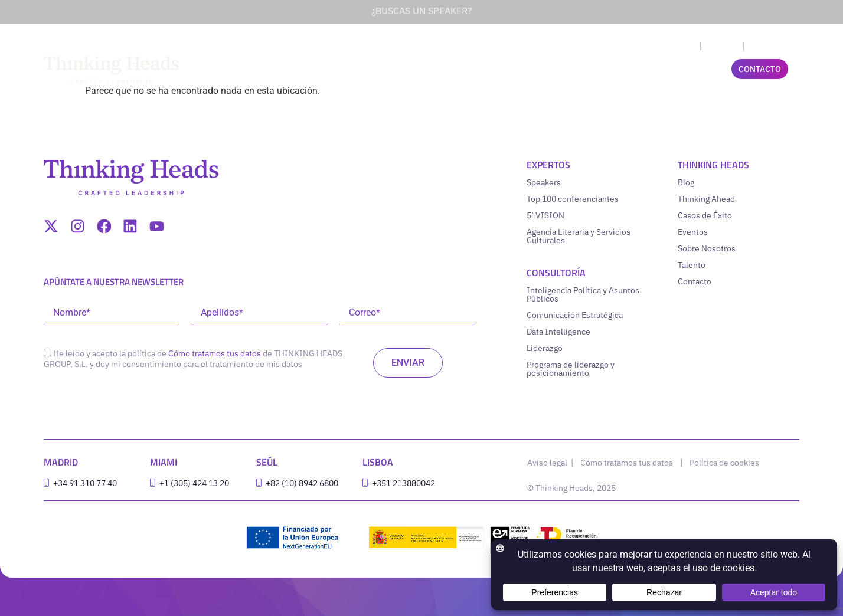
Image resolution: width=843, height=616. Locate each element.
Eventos (693, 232)
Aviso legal (548, 463)
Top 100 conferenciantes (573, 199)
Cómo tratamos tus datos (215, 353)
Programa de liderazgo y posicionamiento (571, 369)
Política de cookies (724, 463)
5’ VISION (545, 215)
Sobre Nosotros (707, 248)
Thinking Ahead (706, 199)
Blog (686, 182)
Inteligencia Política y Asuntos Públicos (583, 294)
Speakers (544, 182)
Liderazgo (545, 348)
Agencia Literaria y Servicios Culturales (579, 236)
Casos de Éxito (705, 215)
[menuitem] (683, 46)
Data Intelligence (558, 332)
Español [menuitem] (722, 47)
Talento (692, 265)
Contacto (695, 281)
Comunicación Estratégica (575, 315)
